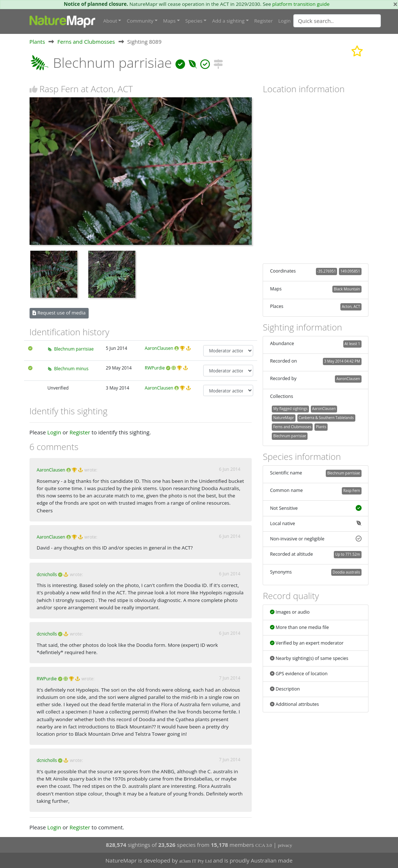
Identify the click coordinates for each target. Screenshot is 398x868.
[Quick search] (337, 21)
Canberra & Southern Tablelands (326, 418)
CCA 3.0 (264, 845)
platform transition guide (301, 4)
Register (264, 21)
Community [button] (140, 21)
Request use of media (59, 313)
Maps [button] (169, 21)
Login (285, 21)
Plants (37, 42)
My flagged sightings (290, 408)
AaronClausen (159, 348)
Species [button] (194, 21)
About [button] (110, 21)
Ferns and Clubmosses (86, 42)
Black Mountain (347, 289)
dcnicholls (47, 574)
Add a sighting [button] (228, 21)
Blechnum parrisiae (74, 349)
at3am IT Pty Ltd (195, 861)
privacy (285, 845)
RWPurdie (155, 368)
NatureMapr (284, 418)
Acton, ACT (351, 306)
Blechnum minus (71, 369)
